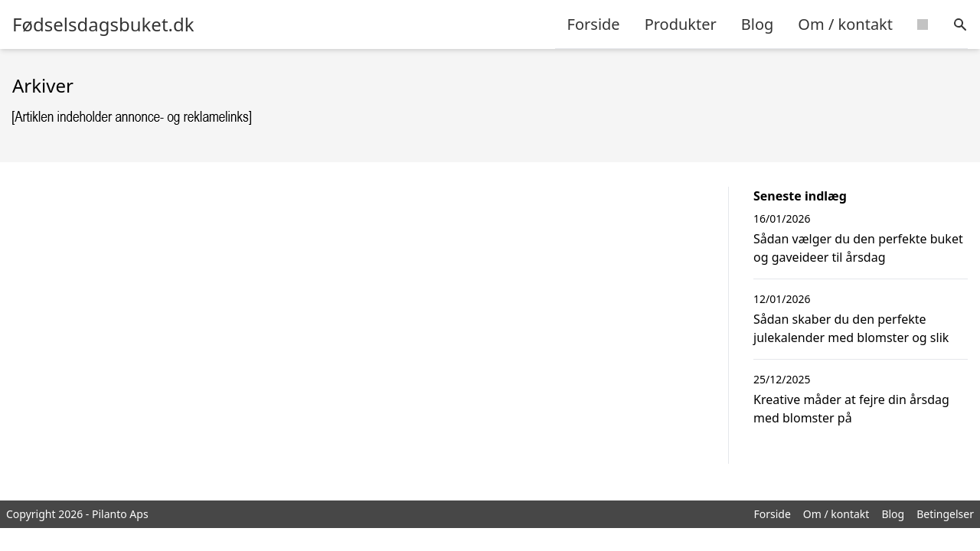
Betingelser (945, 514)
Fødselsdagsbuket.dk (103, 24)
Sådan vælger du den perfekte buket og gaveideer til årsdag (858, 248)
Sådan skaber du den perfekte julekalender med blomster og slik (851, 328)
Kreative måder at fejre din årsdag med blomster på (851, 409)
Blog (758, 24)
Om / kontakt (845, 24)
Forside (594, 24)
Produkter (681, 24)
